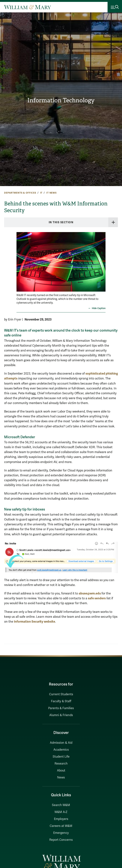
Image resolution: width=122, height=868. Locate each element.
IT (41, 193)
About (61, 771)
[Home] (28, 7)
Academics (61, 750)
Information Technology (61, 100)
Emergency (61, 833)
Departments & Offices (20, 193)
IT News (51, 193)
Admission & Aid (61, 743)
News (61, 778)
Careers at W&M (61, 826)
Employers (61, 819)
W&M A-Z (61, 812)
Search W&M (61, 805)
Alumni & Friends (61, 715)
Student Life (61, 757)
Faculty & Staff (61, 701)
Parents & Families (61, 708)
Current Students (61, 694)
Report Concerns (61, 840)
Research (61, 764)
